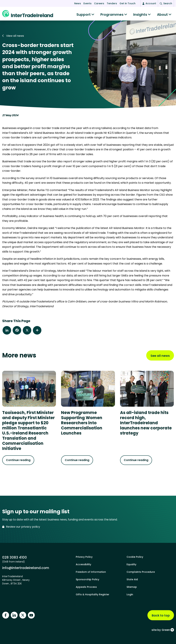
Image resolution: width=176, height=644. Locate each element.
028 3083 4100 (15, 557)
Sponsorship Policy (87, 579)
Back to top (161, 615)
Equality (131, 564)
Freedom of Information (91, 572)
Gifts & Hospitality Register (93, 594)
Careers (99, 3)
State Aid (132, 579)
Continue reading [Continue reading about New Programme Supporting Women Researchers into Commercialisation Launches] (77, 462)
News (78, 3)
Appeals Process (86, 587)
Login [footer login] (130, 594)
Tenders (112, 3)
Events (87, 3)
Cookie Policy (135, 557)
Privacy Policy (84, 557)
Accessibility (83, 564)
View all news (13, 38)
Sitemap (132, 587)
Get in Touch (128, 3)
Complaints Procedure (141, 572)
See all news (160, 357)
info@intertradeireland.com (26, 568)
